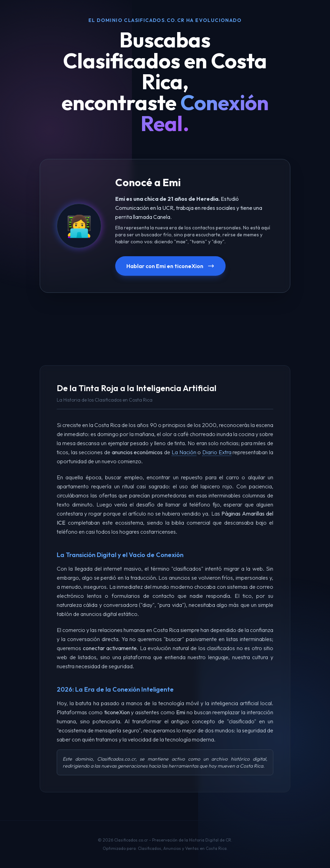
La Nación (184, 452)
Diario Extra (217, 452)
